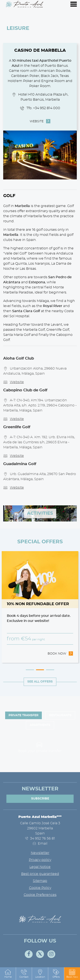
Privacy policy (40, 860)
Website (37, 121)
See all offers (40, 682)
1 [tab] (30, 670)
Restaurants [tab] (60, 715)
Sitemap (40, 881)
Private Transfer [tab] (23, 715)
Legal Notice (40, 867)
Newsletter (40, 853)
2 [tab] (40, 670)
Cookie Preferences (40, 895)
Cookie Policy (40, 888)
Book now (60, 653)
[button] (72, 974)
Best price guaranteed (40, 874)
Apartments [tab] (40, 725)
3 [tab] (50, 670)
